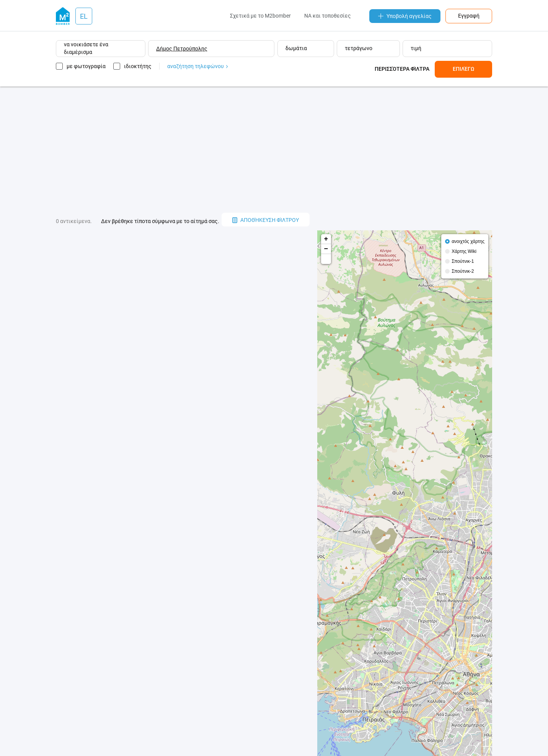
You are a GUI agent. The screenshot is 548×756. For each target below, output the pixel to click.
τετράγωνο (359, 48)
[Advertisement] (274, 150)
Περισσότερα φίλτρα (402, 69)
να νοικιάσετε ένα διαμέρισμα (86, 48)
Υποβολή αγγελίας (405, 16)
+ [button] (326, 239)
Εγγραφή (469, 16)
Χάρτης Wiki (464, 251)
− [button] (326, 249)
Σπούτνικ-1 (463, 261)
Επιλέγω (463, 69)
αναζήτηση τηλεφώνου (197, 66)
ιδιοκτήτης (138, 66)
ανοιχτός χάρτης (468, 241)
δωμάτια (296, 48)
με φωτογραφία (86, 66)
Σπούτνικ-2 (463, 271)
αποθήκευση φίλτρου (266, 220)
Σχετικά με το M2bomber (260, 16)
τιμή (416, 48)
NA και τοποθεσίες (328, 16)
